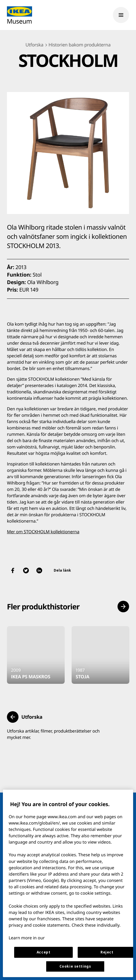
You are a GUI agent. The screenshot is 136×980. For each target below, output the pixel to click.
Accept (44, 952)
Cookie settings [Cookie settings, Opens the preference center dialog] (75, 966)
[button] (123, 607)
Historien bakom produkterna (80, 45)
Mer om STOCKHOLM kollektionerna (43, 532)
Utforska (34, 45)
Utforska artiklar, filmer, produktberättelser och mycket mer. (53, 734)
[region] (68, 883)
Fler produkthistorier (43, 607)
